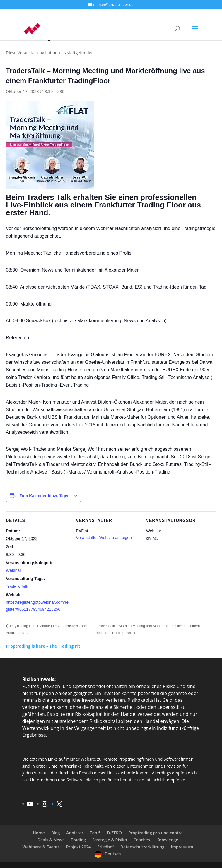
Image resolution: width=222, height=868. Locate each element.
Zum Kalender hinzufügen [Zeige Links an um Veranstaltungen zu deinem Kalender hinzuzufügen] (45, 496)
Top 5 (95, 833)
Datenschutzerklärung (142, 847)
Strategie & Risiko (110, 840)
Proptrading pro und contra (156, 833)
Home (39, 833)
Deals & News (51, 840)
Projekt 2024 (78, 847)
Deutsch (113, 854)
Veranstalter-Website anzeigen (104, 538)
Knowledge (167, 840)
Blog (56, 833)
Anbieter (75, 833)
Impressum (182, 847)
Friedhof (106, 847)
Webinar (13, 570)
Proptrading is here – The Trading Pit (43, 646)
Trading (78, 840)
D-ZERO (114, 833)
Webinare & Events (41, 847)
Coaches (142, 840)
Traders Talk (17, 586)
